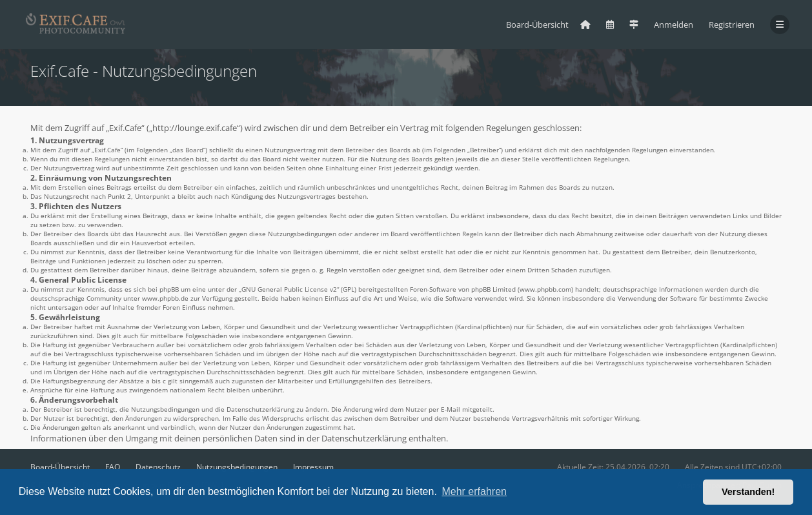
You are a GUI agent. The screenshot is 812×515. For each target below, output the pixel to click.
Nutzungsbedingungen (237, 467)
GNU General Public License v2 (289, 289)
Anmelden (674, 25)
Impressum (313, 467)
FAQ (113, 467)
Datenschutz (158, 467)
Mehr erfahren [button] (474, 491)
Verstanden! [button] (748, 492)
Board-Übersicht (60, 467)
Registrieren (732, 25)
